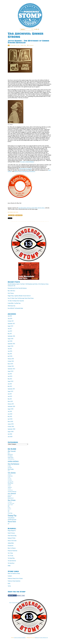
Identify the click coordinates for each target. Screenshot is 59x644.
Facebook (10, 576)
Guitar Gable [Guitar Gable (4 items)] (9, 479)
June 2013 (10, 376)
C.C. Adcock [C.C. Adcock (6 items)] (10, 456)
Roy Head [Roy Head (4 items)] (9, 507)
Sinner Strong (19, 215)
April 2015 (10, 356)
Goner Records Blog (12, 536)
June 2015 (10, 351)
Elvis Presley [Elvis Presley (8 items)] (11, 469)
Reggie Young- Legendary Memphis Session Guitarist (19, 296)
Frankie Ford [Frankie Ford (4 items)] (9, 475)
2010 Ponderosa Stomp (25, 169)
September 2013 (11, 369)
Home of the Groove (12, 541)
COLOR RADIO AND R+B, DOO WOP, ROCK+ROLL (31, 208)
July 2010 (10, 411)
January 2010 (11, 424)
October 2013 (11, 366)
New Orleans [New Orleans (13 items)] (12, 500)
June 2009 (10, 437)
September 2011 (11, 389)
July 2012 (10, 384)
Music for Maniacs (12, 548)
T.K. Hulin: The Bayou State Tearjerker (16, 301)
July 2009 (10, 434)
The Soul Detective (12, 561)
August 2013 (11, 371)
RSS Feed (37, 638)
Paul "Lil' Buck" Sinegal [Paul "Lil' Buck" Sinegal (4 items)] (11, 503)
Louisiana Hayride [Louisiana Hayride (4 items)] (10, 490)
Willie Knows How (11, 306)
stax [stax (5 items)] (9, 512)
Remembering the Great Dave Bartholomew (17, 288)
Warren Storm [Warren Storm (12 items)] (12, 522)
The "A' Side (10, 553)
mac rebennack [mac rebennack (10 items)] (12, 493)
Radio (9, 583)
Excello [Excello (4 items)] (9, 471)
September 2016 (11, 336)
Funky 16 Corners (11, 533)
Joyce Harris (12, 215)
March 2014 (10, 364)
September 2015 (11, 344)
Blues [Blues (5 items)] (9, 453)
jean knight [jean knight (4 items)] (9, 484)
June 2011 (10, 396)
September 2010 (11, 406)
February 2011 (11, 404)
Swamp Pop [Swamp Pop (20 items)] (12, 515)
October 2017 (11, 321)
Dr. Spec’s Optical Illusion (27, 162)
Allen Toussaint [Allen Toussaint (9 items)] (12, 451)
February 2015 (11, 359)
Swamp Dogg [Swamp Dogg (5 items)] (10, 513)
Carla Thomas (11, 293)
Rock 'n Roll (16, 212)
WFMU (9, 566)
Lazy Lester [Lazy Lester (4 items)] (9, 489)
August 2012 (11, 381)
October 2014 (11, 361)
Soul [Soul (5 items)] (9, 510)
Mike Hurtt (24, 45)
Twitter (9, 586)
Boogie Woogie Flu (12, 531)
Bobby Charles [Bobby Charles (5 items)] (10, 454)
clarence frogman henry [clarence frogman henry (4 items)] (11, 459)
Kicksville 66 (11, 546)
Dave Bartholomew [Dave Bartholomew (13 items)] (13, 464)
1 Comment (31, 45)
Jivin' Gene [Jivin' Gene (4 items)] (9, 486)
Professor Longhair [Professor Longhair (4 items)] (10, 505)
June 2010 (10, 414)
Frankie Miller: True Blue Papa (14, 303)
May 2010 (10, 416)
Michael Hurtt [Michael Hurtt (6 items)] (11, 498)
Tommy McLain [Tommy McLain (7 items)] (11, 518)
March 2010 (10, 421)
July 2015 (10, 349)
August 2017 (10, 326)
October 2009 (11, 426)
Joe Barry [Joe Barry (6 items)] (10, 487)
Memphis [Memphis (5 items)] (9, 496)
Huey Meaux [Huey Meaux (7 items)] (10, 483)
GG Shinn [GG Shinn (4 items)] (9, 477)
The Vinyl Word (11, 563)
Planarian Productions (13, 551)
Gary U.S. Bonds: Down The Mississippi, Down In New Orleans (21, 298)
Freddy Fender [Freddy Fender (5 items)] (10, 476)
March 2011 (10, 401)
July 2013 (10, 374)
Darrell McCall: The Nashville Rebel (15, 308)
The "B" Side (10, 556)
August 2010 (11, 409)
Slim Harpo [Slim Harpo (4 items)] (9, 509)
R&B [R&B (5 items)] (9, 506)
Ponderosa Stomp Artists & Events (15, 578)
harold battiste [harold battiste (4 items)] (10, 480)
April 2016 (10, 341)
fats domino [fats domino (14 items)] (12, 473)
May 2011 (10, 399)
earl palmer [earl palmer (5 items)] (10, 467)
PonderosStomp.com (44, 638)
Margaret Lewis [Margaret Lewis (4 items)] (10, 495)
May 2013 (10, 379)
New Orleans (10, 212)
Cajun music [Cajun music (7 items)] (11, 458)
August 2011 (10, 391)
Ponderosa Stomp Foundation (14, 581)
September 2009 (11, 429)
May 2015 (10, 354)
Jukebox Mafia (11, 543)
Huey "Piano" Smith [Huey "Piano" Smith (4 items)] (10, 481)
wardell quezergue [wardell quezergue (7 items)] (12, 519)
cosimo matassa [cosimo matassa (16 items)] (13, 461)
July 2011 (10, 394)
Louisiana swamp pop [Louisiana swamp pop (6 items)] (12, 491)
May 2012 (10, 386)
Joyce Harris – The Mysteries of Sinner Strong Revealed (28, 42)
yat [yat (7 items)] (9, 524)
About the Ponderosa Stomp (14, 573)
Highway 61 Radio (12, 538)
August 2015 (11, 346)
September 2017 (11, 324)
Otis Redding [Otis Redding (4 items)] (10, 502)
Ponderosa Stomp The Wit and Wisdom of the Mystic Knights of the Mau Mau (30, 15)
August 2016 (11, 339)
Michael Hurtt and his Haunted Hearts (25, 171)
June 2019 (10, 319)
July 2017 (10, 329)
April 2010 (10, 419)
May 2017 (10, 334)
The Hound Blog (11, 558)
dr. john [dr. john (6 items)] (9, 466)
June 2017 (10, 331)
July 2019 (10, 316)
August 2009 (11, 432)
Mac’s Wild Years (11, 291)
